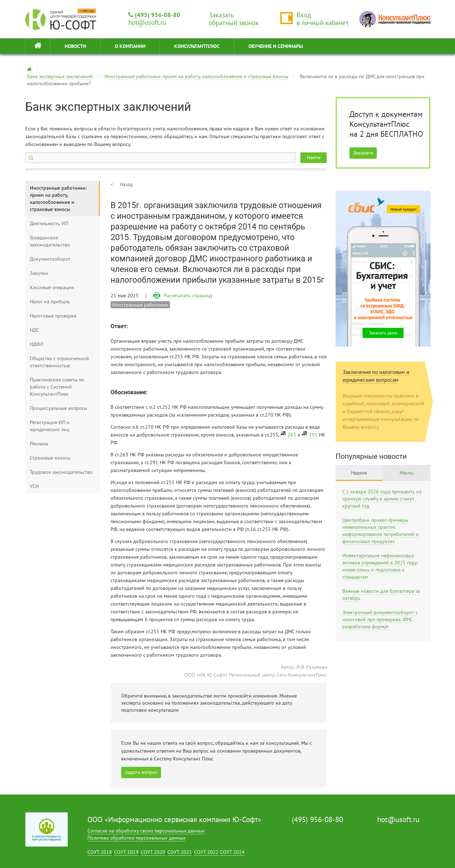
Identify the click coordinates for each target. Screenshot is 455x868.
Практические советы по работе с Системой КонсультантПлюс (57, 387)
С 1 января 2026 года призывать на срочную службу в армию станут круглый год (382, 499)
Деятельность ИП (49, 223)
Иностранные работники (140, 305)
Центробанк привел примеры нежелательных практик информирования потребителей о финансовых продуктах (381, 531)
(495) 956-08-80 (154, 15)
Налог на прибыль (50, 302)
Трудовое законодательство (61, 472)
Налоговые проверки (53, 316)
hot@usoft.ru (398, 820)
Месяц (406, 473)
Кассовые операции (52, 287)
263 (292, 435)
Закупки (39, 273)
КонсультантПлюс (197, 46)
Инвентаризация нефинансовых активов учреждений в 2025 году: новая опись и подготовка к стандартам (380, 566)
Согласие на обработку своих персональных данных (146, 831)
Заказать (363, 153)
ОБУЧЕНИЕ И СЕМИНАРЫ (276, 46)
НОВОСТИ (75, 46)
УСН (34, 486)
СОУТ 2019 (126, 852)
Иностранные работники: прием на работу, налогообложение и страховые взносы (196, 76)
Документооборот (50, 259)
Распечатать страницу (188, 295)
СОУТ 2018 (100, 852)
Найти (314, 158)
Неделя (359, 473)
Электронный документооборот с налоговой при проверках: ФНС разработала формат (380, 619)
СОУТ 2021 (180, 852)
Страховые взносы (50, 458)
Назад (126, 184)
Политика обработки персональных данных (136, 838)
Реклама (39, 444)
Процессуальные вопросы (58, 408)
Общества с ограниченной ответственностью (59, 362)
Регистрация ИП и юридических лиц (50, 426)
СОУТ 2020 (153, 852)
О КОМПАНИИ (130, 46)
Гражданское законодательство (50, 241)
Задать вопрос (141, 772)
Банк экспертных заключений (60, 76)
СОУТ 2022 (206, 852)
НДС (34, 330)
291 (313, 435)
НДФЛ (37, 344)
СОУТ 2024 (232, 852)
